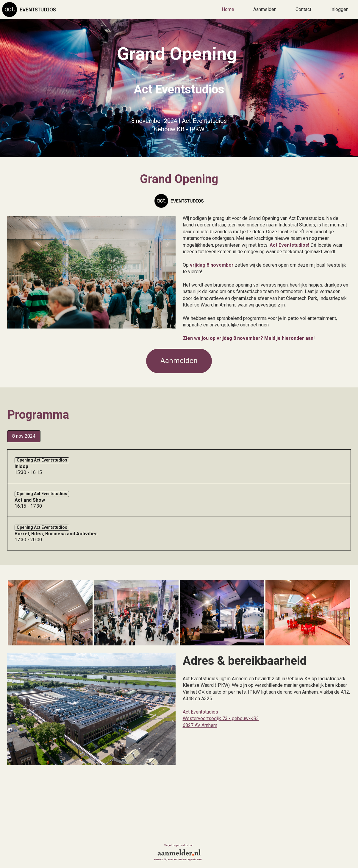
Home (228, 9)
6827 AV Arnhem (200, 725)
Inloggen (339, 9)
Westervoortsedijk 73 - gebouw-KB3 (221, 719)
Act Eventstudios (200, 712)
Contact (303, 9)
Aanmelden (265, 9)
